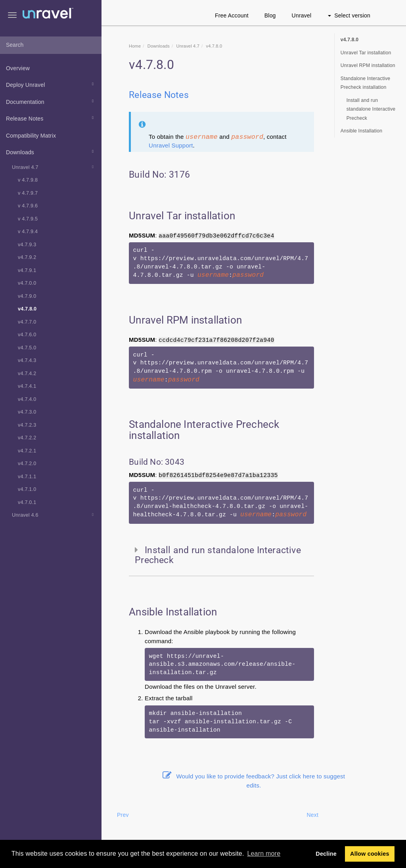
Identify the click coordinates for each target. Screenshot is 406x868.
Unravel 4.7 (54, 167)
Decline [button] (326, 854)
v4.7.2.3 (27, 425)
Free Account (232, 15)
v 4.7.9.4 (28, 232)
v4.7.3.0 (27, 412)
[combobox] (51, 45)
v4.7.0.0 (27, 283)
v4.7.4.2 (27, 374)
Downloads (51, 151)
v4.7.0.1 (27, 502)
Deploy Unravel (51, 84)
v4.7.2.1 (27, 451)
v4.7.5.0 (27, 348)
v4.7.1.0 (27, 489)
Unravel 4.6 (54, 515)
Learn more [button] (264, 854)
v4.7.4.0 (27, 399)
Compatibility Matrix (31, 136)
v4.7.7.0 (27, 322)
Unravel (302, 15)
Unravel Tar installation (366, 53)
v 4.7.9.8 (28, 180)
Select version (349, 15)
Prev (123, 815)
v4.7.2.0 (27, 464)
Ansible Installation (362, 131)
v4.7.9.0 (27, 296)
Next (312, 815)
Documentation (51, 101)
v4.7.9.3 (27, 245)
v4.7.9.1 (27, 270)
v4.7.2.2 (27, 438)
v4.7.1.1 (27, 477)
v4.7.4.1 (27, 386)
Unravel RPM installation (368, 65)
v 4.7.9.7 (28, 193)
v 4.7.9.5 (28, 219)
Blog (270, 15)
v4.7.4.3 (27, 360)
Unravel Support (171, 145)
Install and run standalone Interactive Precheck (371, 109)
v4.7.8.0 (27, 309)
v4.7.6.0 (27, 335)
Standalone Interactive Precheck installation (366, 83)
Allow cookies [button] (370, 854)
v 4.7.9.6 (28, 206)
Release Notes (51, 118)
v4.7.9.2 (27, 257)
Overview (18, 68)
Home (135, 46)
